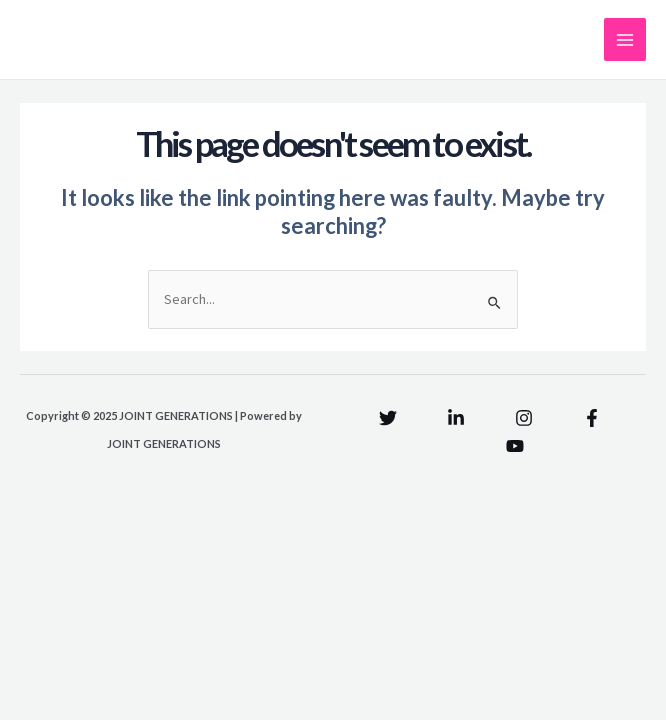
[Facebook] (592, 418)
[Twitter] (388, 418)
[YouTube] (515, 446)
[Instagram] (524, 418)
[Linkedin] (456, 418)
